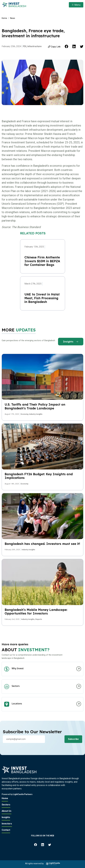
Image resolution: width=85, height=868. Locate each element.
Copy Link (54, 47)
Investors (7, 824)
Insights (71, 342)
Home (4, 18)
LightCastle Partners (23, 794)
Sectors (6, 805)
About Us (7, 811)
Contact (6, 830)
